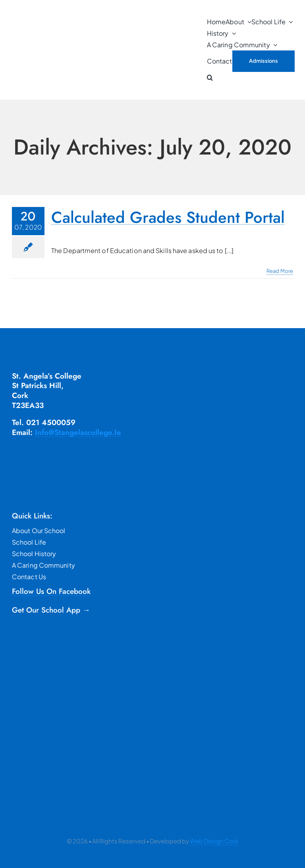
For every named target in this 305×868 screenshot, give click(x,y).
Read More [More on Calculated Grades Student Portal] (280, 271)
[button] (210, 78)
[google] (45, 662)
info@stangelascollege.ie (78, 432)
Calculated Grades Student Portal (168, 217)
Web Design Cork (214, 841)
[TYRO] (58, 750)
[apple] (45, 697)
